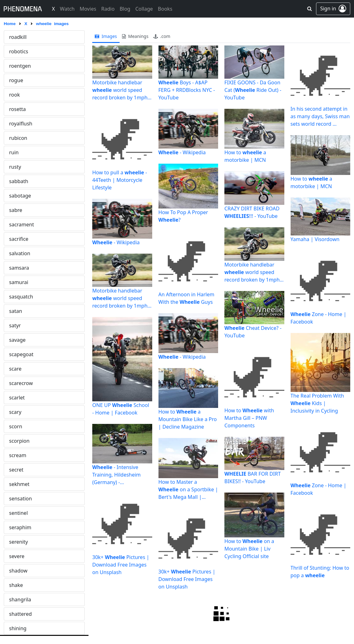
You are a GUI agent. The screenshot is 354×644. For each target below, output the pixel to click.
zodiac (17, 383)
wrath (16, 181)
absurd (17, 441)
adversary (21, 513)
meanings (135, 36)
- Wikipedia (116, 242)
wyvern (18, 224)
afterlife (18, 527)
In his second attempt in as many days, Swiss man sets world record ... (320, 116)
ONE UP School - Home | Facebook (121, 409)
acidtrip (18, 484)
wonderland (23, 138)
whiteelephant (26, 66)
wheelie (18, 37)
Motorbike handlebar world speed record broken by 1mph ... (120, 90)
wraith (17, 167)
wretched (20, 196)
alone (16, 628)
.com (162, 36)
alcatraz (18, 571)
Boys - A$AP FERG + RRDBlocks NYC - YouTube (187, 90)
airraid (17, 556)
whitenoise (22, 80)
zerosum (19, 354)
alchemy (19, 585)
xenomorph (23, 253)
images (106, 36)
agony (16, 542)
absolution (22, 426)
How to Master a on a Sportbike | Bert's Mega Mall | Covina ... (188, 490)
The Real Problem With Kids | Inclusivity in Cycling (317, 403)
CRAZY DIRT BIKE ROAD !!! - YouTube (252, 212)
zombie (18, 398)
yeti (13, 282)
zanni (15, 325)
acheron (19, 470)
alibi (14, 599)
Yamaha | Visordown (315, 239)
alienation (21, 614)
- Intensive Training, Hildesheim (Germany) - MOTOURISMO (116, 475)
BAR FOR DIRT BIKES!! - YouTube (253, 478)
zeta (14, 369)
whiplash (20, 51)
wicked (17, 95)
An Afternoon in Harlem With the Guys (186, 298)
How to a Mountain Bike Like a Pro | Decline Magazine (188, 419)
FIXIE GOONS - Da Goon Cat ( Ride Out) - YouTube (253, 90)
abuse (16, 455)
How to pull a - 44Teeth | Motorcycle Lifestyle (120, 180)
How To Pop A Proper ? (183, 216)
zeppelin (19, 340)
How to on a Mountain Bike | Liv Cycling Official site (249, 549)
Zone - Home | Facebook (319, 318)
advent (17, 499)
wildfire (18, 124)
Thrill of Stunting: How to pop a (320, 572)
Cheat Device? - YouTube (253, 332)
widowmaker (24, 109)
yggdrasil (20, 297)
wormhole (21, 152)
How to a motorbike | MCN (245, 156)
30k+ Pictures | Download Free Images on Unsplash (121, 565)
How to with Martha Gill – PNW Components (249, 418)
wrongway (21, 210)
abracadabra (24, 412)
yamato (18, 268)
